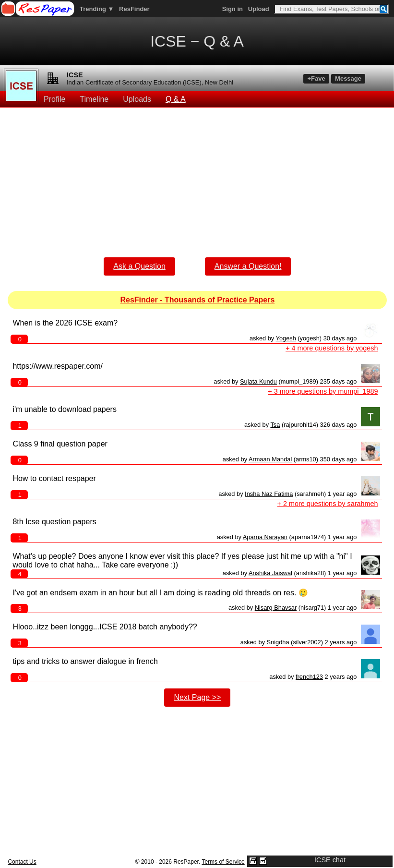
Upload (259, 9)
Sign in (233, 9)
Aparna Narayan (265, 537)
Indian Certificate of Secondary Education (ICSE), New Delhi (150, 82)
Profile (54, 99)
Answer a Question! (248, 266)
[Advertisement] (197, 175)
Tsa (275, 425)
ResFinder (134, 9)
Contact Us (22, 862)
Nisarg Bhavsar (276, 608)
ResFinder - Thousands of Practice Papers (197, 300)
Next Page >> (197, 697)
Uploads (137, 99)
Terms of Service (223, 862)
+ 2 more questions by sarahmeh (328, 504)
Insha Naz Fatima (269, 494)
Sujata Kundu (258, 381)
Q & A (176, 99)
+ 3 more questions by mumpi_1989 (323, 391)
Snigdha (278, 642)
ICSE (75, 75)
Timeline (94, 99)
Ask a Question (139, 266)
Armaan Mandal (270, 459)
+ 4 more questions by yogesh (332, 348)
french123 (309, 677)
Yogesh (286, 338)
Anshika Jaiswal (270, 573)
